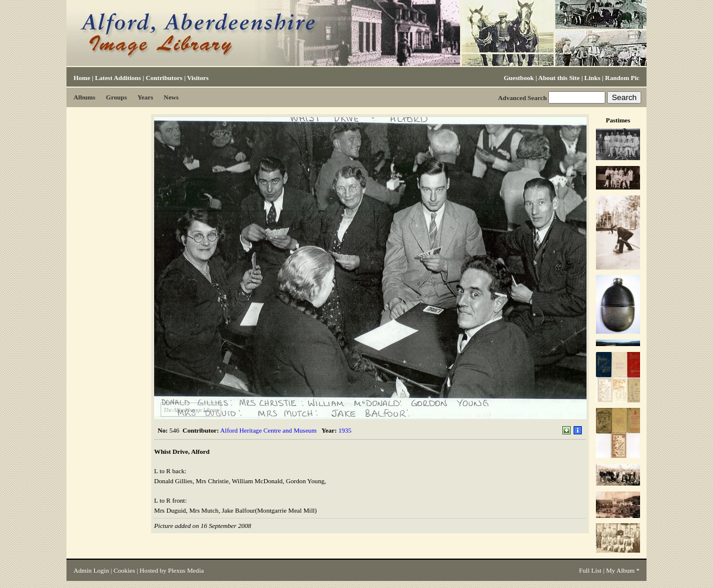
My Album (620, 570)
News (171, 97)
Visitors (198, 78)
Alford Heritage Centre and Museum (268, 430)
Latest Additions (118, 78)
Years (146, 97)
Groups (116, 97)
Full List (590, 570)
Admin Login (91, 570)
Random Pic (622, 78)
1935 (345, 430)
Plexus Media (186, 570)
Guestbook (519, 78)
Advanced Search (522, 98)
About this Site (559, 78)
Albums (84, 97)
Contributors (164, 78)
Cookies (124, 570)
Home (82, 78)
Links (592, 78)
